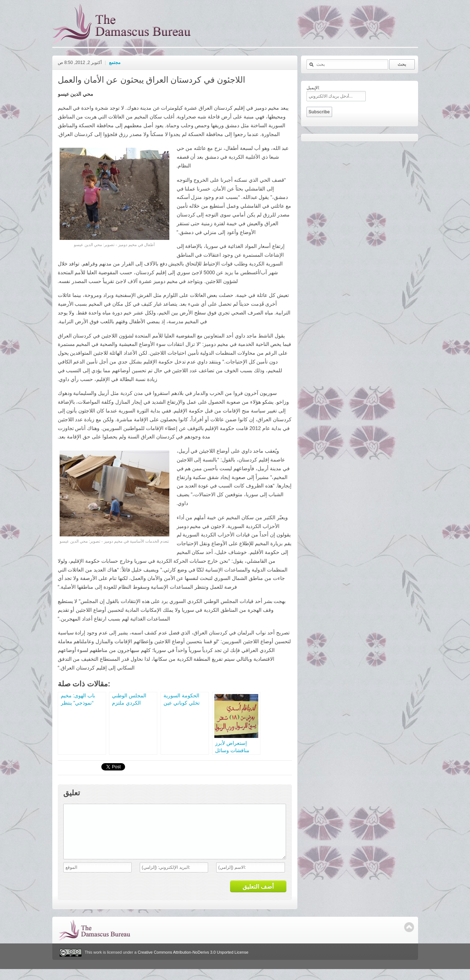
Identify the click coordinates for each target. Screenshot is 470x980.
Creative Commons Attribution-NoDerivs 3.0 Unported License (193, 964)
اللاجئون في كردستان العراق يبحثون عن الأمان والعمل (152, 80)
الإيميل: (313, 88)
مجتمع (115, 63)
